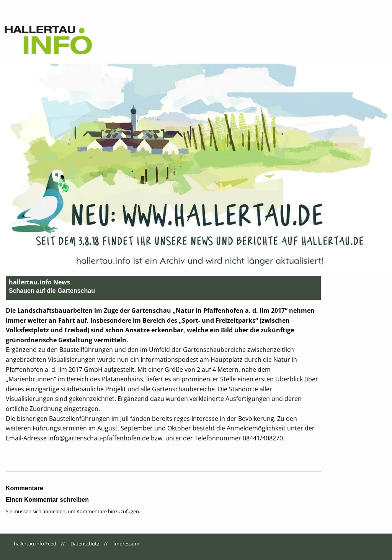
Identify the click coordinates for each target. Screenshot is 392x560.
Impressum (126, 544)
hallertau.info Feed (35, 544)
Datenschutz (85, 544)
